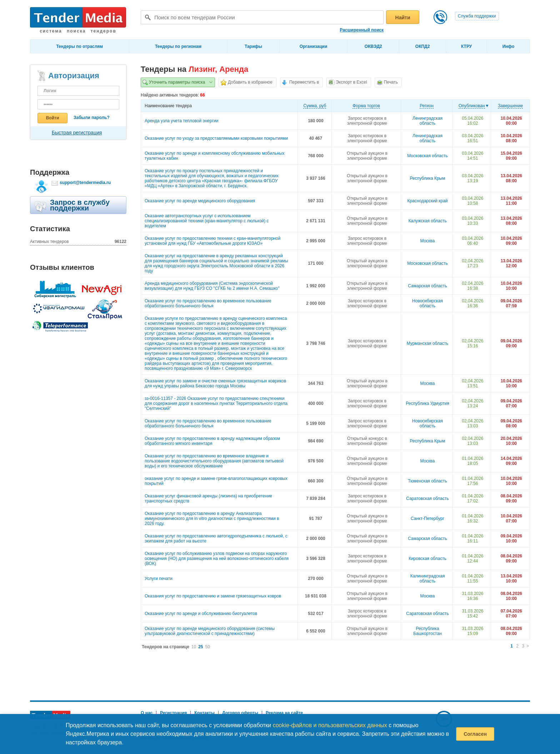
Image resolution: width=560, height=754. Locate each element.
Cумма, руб (315, 106)
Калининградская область (428, 579)
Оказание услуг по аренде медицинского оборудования (200, 201)
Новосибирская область (427, 303)
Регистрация (173, 713)
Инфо (509, 46)
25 (201, 647)
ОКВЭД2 (373, 46)
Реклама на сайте (284, 713)
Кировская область (427, 559)
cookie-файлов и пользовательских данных (330, 725)
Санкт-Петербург (427, 519)
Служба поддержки (477, 16)
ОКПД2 (423, 46)
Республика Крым (428, 178)
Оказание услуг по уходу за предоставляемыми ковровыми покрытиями (216, 138)
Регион (427, 106)
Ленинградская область (427, 121)
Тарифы (253, 46)
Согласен (475, 734)
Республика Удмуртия (427, 403)
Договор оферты (240, 713)
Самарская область (427, 286)
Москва (428, 241)
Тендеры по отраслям (79, 46)
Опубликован (472, 106)
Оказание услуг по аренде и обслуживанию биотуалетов (201, 614)
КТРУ (466, 46)
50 (208, 647)
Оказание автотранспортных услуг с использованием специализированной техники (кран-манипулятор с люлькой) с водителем (207, 221)
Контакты (204, 713)
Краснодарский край (428, 201)
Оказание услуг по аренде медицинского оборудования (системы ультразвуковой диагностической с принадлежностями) (210, 631)
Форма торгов (366, 106)
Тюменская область (427, 481)
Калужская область (427, 221)
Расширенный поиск (362, 30)
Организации (314, 46)
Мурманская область (428, 343)
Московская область (427, 156)
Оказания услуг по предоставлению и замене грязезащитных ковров (213, 596)
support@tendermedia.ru (85, 183)
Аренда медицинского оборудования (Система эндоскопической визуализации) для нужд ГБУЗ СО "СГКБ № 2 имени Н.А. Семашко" (212, 286)
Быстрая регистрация (77, 133)
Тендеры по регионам (178, 46)
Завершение (510, 106)
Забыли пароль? (92, 118)
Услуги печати (159, 579)
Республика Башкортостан (427, 631)
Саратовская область (427, 498)
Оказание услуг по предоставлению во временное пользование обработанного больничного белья (208, 303)
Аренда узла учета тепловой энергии (181, 121)
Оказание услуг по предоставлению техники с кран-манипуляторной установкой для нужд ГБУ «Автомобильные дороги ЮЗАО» (212, 241)
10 (194, 647)
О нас (147, 713)
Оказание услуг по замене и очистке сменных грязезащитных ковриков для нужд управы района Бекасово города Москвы (215, 383)
